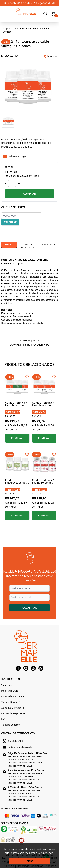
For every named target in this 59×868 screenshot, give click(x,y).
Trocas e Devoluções (12, 702)
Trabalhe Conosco (10, 725)
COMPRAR (29, 194)
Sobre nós (6, 685)
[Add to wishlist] (44, 57)
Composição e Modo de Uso (28, 246)
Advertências (48, 245)
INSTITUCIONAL (11, 679)
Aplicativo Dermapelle (13, 708)
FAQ (3, 719)
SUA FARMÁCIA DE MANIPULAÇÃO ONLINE (29, 3)
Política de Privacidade (13, 696)
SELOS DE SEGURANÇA (15, 823)
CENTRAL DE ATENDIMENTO (18, 733)
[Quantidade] (12, 183)
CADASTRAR (30, 608)
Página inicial (10, 29)
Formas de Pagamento (13, 713)
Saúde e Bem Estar (28, 29)
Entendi (29, 861)
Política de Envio (10, 691)
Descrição (9, 245)
